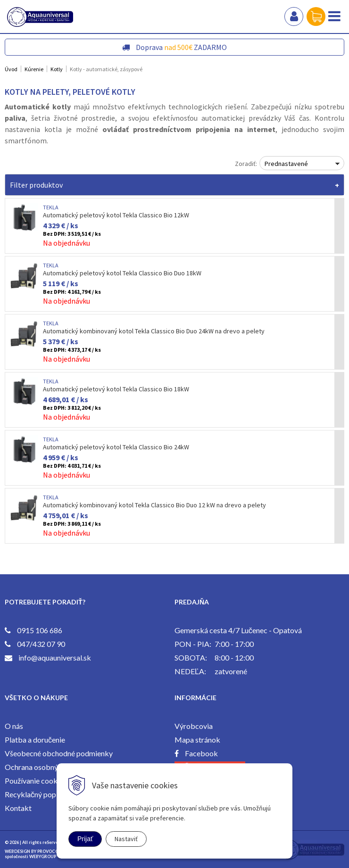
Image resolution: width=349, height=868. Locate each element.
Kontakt (18, 808)
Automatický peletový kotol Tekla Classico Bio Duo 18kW (122, 273)
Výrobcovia (194, 726)
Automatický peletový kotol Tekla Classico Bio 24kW (116, 447)
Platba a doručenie (35, 740)
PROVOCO (48, 851)
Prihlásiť (294, 17)
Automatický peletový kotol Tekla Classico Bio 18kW (116, 389)
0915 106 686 (40, 630)
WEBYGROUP (43, 856)
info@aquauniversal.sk (55, 657)
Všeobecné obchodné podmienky (59, 753)
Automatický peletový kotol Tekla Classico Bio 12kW (116, 215)
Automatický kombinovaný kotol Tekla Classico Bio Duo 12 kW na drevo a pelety (154, 505)
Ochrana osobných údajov (47, 767)
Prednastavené (286, 164)
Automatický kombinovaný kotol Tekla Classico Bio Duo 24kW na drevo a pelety (154, 331)
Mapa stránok (197, 740)
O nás (14, 726)
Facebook (201, 753)
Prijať (85, 839)
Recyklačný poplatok (39, 794)
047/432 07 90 (41, 644)
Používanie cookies (36, 781)
